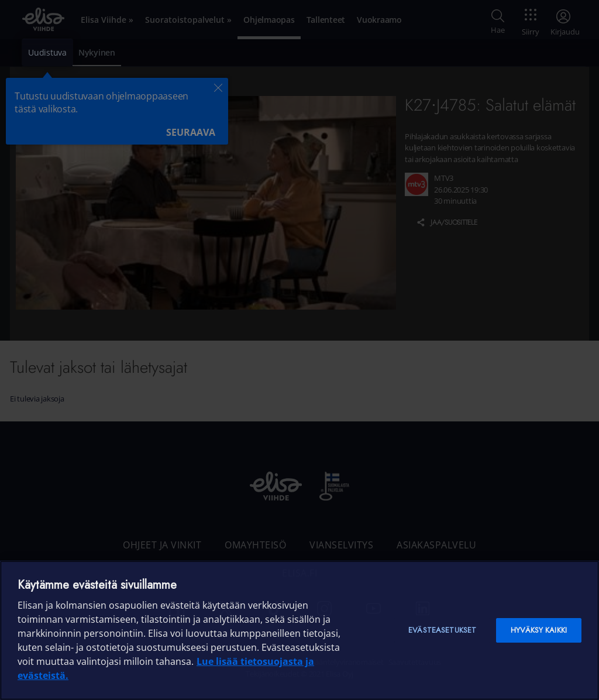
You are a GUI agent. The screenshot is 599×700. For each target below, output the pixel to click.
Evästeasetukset (442, 630)
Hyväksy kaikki (539, 630)
